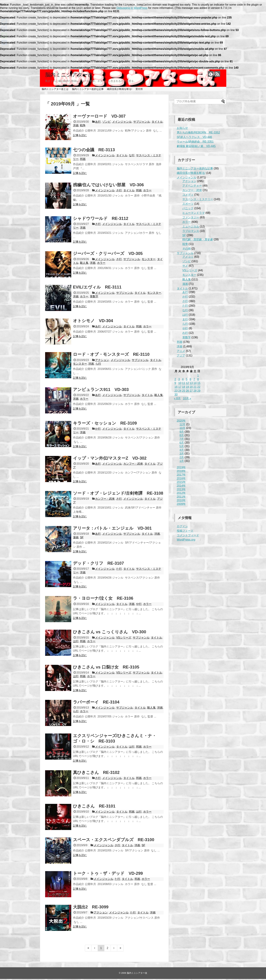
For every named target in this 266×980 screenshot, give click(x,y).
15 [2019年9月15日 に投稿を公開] (199, 384)
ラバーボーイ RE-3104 (96, 703)
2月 (182, 458)
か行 (98, 430)
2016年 (181, 479)
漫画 (76, 538)
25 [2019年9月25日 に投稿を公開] (184, 392)
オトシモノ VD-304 (93, 322)
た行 (119, 570)
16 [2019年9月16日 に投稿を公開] (176, 388)
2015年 (181, 483)
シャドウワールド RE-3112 (101, 219)
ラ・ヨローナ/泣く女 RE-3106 (103, 599)
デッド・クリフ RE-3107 (99, 564)
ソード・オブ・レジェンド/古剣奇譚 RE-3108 (118, 494)
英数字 (94, 297)
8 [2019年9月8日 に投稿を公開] (198, 380)
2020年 (181, 422)
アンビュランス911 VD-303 (101, 391)
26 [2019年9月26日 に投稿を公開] (187, 392)
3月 (182, 455)
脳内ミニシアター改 (69, 76)
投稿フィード (185, 532)
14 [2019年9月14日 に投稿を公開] (195, 384)
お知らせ (182, 129)
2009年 (181, 505)
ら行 (98, 365)
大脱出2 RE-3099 (91, 908)
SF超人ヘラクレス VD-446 (194, 138)
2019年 (181, 468)
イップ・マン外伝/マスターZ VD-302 (110, 459)
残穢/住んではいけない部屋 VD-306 (108, 186)
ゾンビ (106, 123)
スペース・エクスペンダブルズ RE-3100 (114, 841)
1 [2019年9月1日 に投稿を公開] (198, 376)
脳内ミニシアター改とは (55, 90)
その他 (187, 250)
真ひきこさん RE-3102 (96, 773)
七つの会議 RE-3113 (94, 151)
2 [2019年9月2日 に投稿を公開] (175, 380)
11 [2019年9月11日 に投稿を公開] (184, 384)
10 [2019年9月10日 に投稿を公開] (180, 384)
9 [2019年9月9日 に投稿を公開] (175, 384)
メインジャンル (122, 123)
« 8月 (177, 399)
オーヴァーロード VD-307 (99, 117)
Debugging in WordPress (132, 9)
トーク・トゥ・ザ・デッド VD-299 (108, 874)
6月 (182, 444)
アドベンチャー (192, 187)
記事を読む (80, 136)
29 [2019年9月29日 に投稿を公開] (199, 392)
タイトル (157, 123)
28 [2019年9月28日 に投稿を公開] (195, 392)
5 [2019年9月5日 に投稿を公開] (187, 380)
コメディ (188, 196)
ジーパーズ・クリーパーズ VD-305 (108, 254)
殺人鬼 (84, 264)
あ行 (98, 123)
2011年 (181, 498)
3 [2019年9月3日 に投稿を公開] (179, 380)
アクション (102, 361)
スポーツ (188, 205)
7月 (182, 440)
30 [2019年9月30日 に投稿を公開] (176, 396)
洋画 (76, 126)
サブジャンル (142, 123)
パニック (188, 209)
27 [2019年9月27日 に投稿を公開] (191, 392)
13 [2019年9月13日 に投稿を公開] (191, 384)
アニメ (181, 352)
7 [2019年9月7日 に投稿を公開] (194, 380)
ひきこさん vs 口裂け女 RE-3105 (106, 668)
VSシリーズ (124, 639)
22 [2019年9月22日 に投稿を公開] (199, 388)
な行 (132, 156)
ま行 (185, 320)
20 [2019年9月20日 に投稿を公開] (191, 388)
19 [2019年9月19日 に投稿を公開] (187, 388)
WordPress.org (186, 541)
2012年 (181, 494)
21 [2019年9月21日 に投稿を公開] (195, 388)
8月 (182, 436)
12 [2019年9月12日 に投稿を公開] (187, 384)
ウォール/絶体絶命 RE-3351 (195, 143)
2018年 (181, 472)
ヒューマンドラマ (194, 214)
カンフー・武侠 (133, 465)
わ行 (185, 334)
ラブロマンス (191, 232)
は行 (76, 642)
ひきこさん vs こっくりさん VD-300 (110, 633)
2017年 (181, 476)
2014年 (181, 487)
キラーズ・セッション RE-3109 (105, 424)
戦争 (83, 126)
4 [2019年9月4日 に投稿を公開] (183, 380)
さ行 (119, 191)
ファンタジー (191, 218)
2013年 (181, 490)
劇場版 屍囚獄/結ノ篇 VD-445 (196, 147)
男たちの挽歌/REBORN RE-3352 (198, 134)
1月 (182, 462)
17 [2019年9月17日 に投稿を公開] (180, 388)
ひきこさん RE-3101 (94, 807)
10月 (183, 429)
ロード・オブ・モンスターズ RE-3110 (111, 355)
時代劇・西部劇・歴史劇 (198, 241)
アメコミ (188, 258)
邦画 (83, 160)
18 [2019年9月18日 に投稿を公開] (184, 388)
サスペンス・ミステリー (198, 200)
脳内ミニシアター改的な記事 (88, 90)
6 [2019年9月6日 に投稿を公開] (190, 380)
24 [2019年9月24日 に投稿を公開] (180, 392)
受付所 (139, 90)
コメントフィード (188, 536)
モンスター (149, 260)
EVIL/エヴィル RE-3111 (97, 288)
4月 (182, 451)
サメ (185, 267)
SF (82, 538)
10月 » (187, 399)
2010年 (181, 501)
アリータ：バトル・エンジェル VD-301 (112, 529)
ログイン (182, 527)
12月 (183, 425)
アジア (181, 357)
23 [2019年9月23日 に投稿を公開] (176, 392)
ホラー (147, 191)
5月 (182, 447)
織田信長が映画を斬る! (119, 90)
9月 (182, 433)
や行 (139, 605)
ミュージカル (191, 227)
